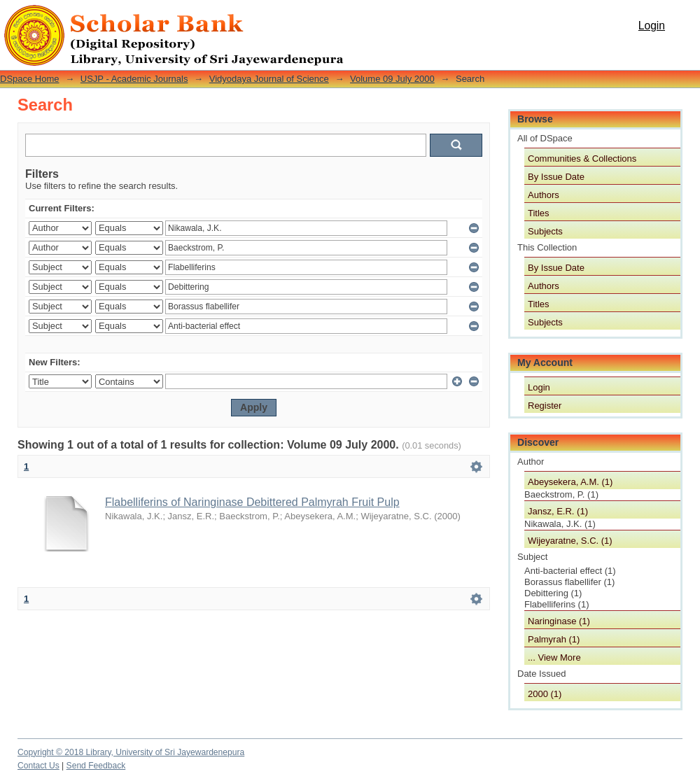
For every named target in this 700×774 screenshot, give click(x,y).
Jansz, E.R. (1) (558, 511)
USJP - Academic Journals (134, 79)
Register (545, 406)
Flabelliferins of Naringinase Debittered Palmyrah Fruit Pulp (252, 502)
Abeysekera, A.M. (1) (570, 482)
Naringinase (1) (559, 621)
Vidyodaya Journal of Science (269, 79)
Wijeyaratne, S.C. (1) (570, 541)
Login (652, 26)
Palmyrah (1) (554, 639)
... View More (554, 657)
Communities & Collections (582, 159)
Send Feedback (96, 766)
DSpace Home (30, 79)
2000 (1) (545, 694)
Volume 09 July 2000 (392, 79)
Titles (539, 213)
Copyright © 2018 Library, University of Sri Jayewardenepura (131, 752)
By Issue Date (556, 177)
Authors (544, 195)
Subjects (545, 231)
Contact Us (38, 766)
